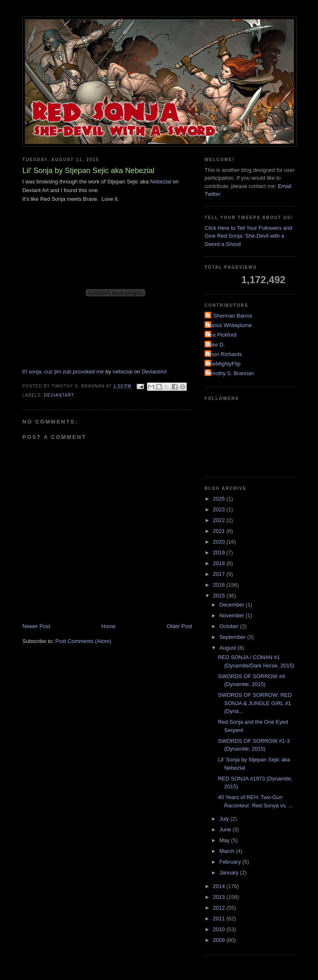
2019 (220, 553)
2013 (220, 897)
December (233, 605)
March (228, 851)
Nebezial (161, 182)
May (225, 840)
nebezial (123, 372)
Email (285, 186)
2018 (220, 563)
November (233, 615)
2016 (220, 585)
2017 (220, 574)
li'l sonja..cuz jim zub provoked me (63, 372)
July (225, 819)
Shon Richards (224, 354)
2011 (220, 919)
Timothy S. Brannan (230, 373)
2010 (220, 929)
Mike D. (216, 345)
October (230, 626)
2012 (220, 908)
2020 (220, 542)
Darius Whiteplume (229, 325)
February (231, 862)
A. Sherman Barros (230, 316)
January (230, 873)
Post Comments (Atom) (83, 641)
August (229, 648)
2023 (220, 509)
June (226, 830)
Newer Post (36, 626)
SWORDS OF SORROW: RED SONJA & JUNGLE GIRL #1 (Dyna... (255, 703)
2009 (220, 940)
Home (109, 626)
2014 (220, 886)
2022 (220, 520)
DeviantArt (154, 372)
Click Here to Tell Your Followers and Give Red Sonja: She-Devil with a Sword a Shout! (248, 236)
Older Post (179, 626)
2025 (220, 499)
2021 (220, 531)
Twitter (212, 194)
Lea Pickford (222, 335)
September (233, 637)
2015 (220, 596)
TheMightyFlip (224, 364)
